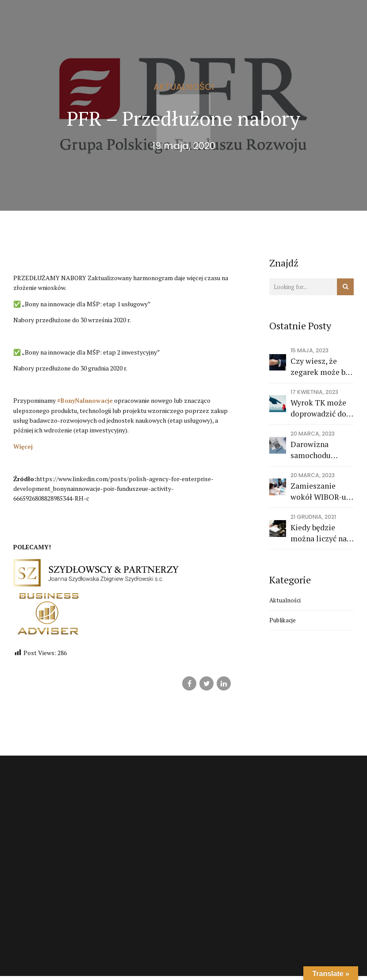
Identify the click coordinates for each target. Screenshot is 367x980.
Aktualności (184, 87)
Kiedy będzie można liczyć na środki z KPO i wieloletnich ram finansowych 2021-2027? (321, 533)
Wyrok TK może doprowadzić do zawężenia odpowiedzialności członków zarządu (322, 408)
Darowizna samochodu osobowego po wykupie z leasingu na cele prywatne (319, 450)
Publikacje (283, 621)
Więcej (23, 446)
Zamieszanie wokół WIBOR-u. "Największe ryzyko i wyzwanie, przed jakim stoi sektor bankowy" (321, 492)
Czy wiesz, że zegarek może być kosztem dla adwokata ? (322, 367)
